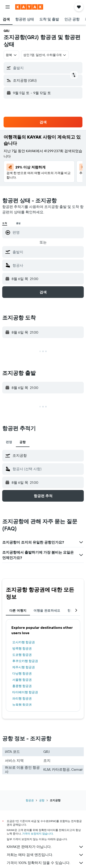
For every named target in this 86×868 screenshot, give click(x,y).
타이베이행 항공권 (25, 692)
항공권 (30, 800)
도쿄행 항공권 (22, 655)
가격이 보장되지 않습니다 (38, 834)
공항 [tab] (23, 442)
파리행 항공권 (22, 698)
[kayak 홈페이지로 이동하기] (29, 7)
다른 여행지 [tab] (18, 611)
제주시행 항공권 (24, 667)
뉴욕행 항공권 (22, 705)
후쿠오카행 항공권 (25, 661)
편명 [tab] (9, 442)
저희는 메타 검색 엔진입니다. (45, 855)
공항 (42, 800)
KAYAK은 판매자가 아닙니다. (45, 847)
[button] (8, 7)
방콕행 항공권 (22, 648)
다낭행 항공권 (22, 673)
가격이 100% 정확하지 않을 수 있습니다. (45, 863)
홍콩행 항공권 (22, 686)
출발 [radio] (19, 223)
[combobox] (11, 55)
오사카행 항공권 (24, 642)
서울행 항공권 (22, 680)
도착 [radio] (5, 223)
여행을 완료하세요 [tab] (47, 611)
